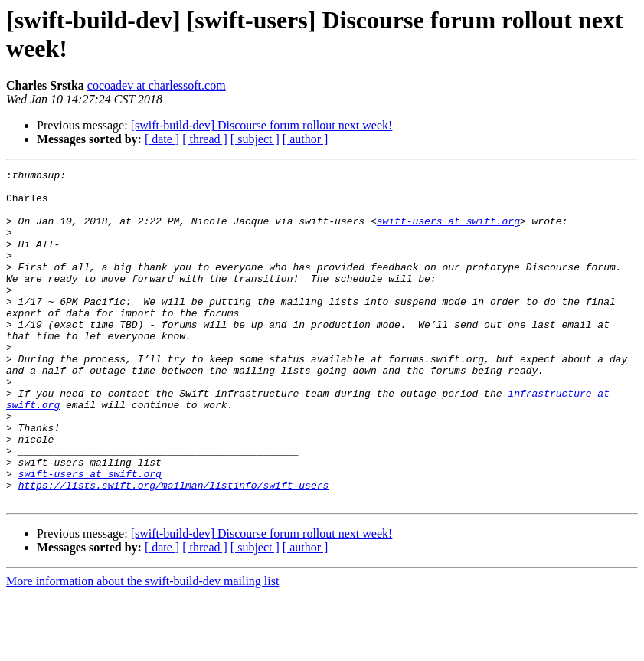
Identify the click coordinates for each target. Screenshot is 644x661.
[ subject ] (255, 139)
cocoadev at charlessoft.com (157, 85)
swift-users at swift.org (448, 232)
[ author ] (306, 139)
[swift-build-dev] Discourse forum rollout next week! (262, 125)
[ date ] (162, 139)
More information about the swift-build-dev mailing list (142, 648)
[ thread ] (205, 139)
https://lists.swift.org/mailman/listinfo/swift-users (174, 549)
